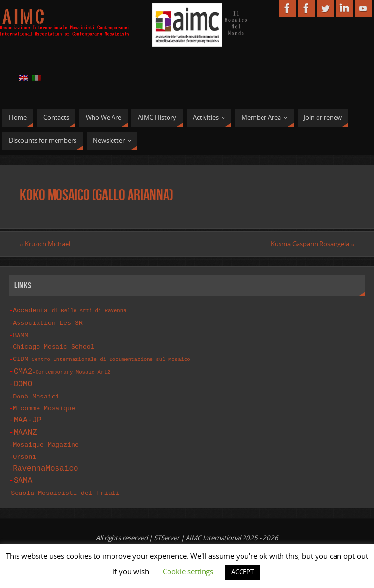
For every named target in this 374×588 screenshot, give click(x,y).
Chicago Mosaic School (54, 345)
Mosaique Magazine (46, 441)
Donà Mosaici (36, 394)
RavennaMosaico (45, 464)
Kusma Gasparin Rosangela (312, 244)
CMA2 (62, 369)
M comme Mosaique (44, 405)
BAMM (20, 334)
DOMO (23, 381)
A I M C (23, 18)
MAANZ (25, 429)
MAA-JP (28, 417)
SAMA (23, 476)
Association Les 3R (48, 322)
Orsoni (24, 453)
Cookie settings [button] (188, 571)
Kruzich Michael (45, 244)
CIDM (101, 357)
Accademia (69, 310)
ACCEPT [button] (243, 572)
